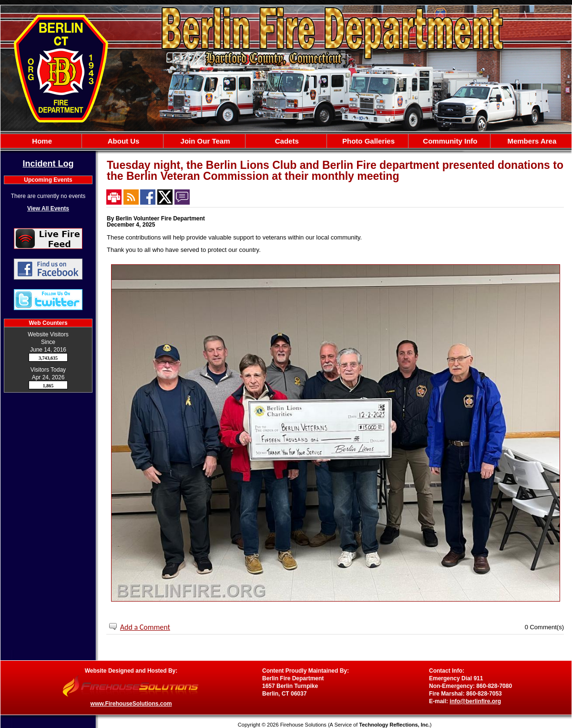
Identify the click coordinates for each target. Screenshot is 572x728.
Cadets (286, 141)
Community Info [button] (449, 141)
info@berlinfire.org (475, 701)
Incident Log (48, 164)
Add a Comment (145, 627)
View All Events (48, 208)
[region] (286, 141)
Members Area (531, 141)
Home (41, 141)
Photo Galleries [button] (368, 141)
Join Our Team (204, 141)
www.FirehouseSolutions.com (131, 704)
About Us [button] (123, 141)
